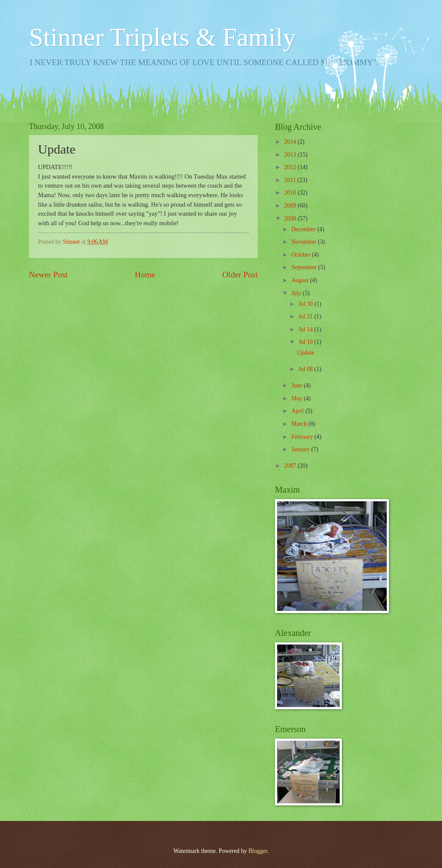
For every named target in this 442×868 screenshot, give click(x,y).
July (297, 293)
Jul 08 (306, 369)
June (298, 385)
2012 (291, 167)
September (305, 267)
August (301, 280)
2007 (291, 466)
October (302, 255)
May (298, 398)
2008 (291, 219)
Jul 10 (306, 342)
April (298, 411)
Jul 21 (306, 316)
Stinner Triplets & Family (162, 37)
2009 (291, 206)
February (303, 437)
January (301, 449)
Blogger (258, 851)
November (305, 242)
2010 (291, 193)
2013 (291, 155)
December (304, 229)
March (300, 424)
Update (306, 353)
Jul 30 (306, 304)
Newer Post (48, 275)
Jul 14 (306, 329)
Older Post (240, 275)
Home (145, 275)
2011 (291, 180)
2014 (291, 142)
